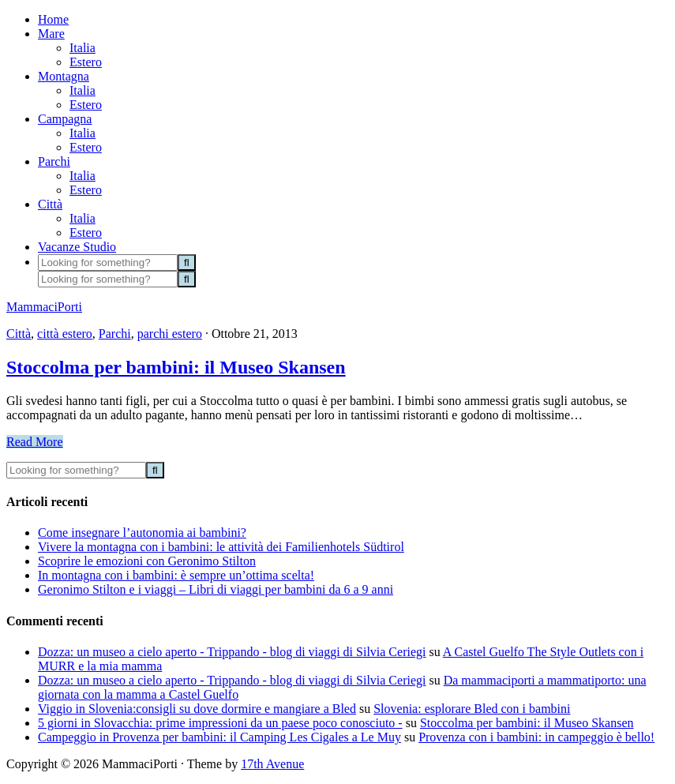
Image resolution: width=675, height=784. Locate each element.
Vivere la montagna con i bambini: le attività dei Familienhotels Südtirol (221, 547)
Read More (35, 442)
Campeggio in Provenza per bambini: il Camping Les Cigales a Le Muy (219, 737)
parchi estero (170, 334)
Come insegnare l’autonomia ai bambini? (142, 533)
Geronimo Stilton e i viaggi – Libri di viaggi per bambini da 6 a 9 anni (216, 589)
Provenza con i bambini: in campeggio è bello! (536, 737)
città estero (65, 334)
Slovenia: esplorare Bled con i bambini (472, 709)
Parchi (115, 334)
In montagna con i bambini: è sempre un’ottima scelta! (176, 575)
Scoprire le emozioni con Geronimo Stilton (147, 561)
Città (19, 334)
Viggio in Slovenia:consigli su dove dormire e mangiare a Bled (197, 709)
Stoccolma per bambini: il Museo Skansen (176, 367)
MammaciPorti (44, 307)
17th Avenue (272, 764)
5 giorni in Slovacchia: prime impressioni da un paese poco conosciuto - (220, 723)
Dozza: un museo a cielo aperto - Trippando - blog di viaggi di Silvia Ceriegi (232, 652)
